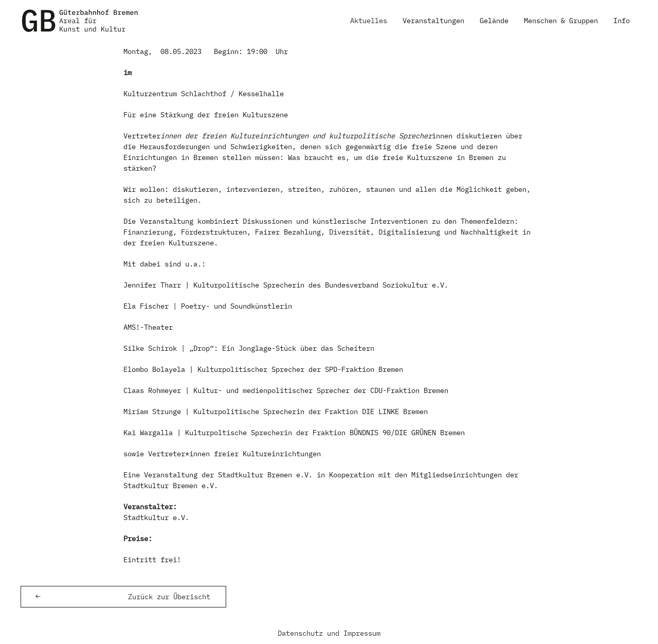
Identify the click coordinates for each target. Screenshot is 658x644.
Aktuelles (369, 21)
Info (622, 21)
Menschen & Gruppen (561, 21)
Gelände (494, 21)
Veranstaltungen (433, 21)
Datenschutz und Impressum (329, 633)
